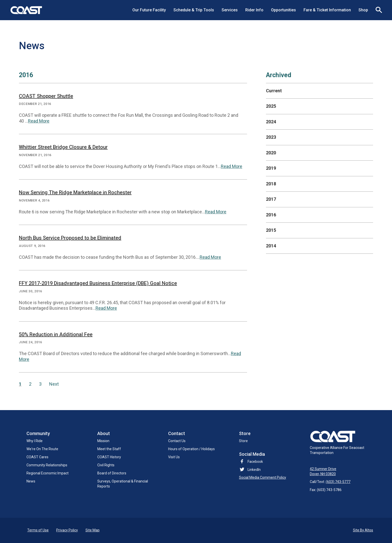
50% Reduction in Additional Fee (56, 334)
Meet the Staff (109, 449)
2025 (271, 106)
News (31, 481)
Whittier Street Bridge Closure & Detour (63, 147)
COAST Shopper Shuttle (46, 96)
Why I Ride (35, 441)
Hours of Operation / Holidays (191, 449)
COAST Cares (37, 457)
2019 (271, 168)
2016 (271, 215)
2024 (271, 122)
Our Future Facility (149, 10)
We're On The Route (42, 449)
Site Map (93, 530)
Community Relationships (47, 465)
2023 (271, 137)
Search (377, 10)
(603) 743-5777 (338, 482)
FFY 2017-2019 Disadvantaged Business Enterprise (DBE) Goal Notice (98, 283)
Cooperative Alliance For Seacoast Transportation (337, 443)
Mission (103, 441)
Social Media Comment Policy (263, 477)
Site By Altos (363, 530)
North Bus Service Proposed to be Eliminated (70, 238)
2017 (271, 199)
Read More (39, 121)
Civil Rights (106, 465)
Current (274, 91)
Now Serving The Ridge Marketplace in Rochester (75, 192)
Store (243, 441)
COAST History (109, 457)
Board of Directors (112, 473)
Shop (363, 10)
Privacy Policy (67, 530)
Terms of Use (38, 530)
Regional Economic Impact (48, 473)
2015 (271, 230)
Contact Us (177, 441)
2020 (271, 153)
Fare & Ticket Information (327, 10)
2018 (271, 184)
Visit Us (174, 457)
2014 (271, 246)
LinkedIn (254, 470)
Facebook (251, 462)
